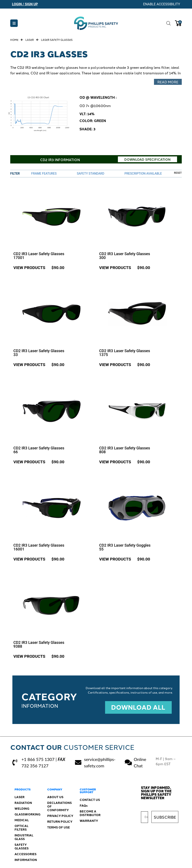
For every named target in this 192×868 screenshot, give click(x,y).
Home (14, 40)
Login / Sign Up (25, 4)
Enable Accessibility (162, 4)
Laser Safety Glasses (57, 40)
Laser (30, 40)
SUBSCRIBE (165, 815)
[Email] (144, 815)
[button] (14, 23)
